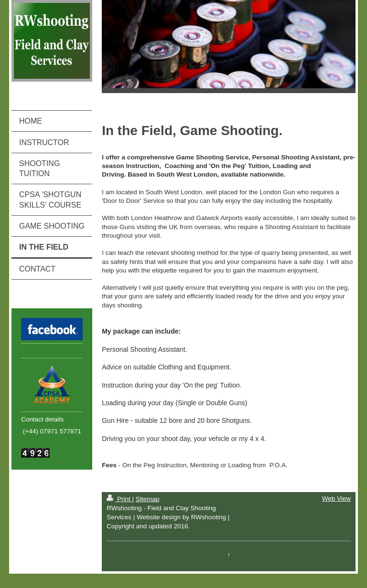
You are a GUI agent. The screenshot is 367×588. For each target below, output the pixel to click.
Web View (336, 499)
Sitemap (148, 499)
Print (119, 499)
